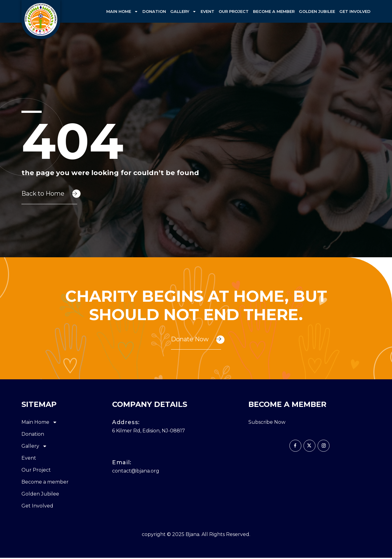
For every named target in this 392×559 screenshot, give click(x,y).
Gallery (183, 11)
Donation (154, 11)
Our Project (234, 11)
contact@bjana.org (136, 472)
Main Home (122, 11)
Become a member (274, 11)
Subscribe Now (267, 424)
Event (207, 11)
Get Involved (355, 11)
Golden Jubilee (317, 11)
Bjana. (193, 536)
